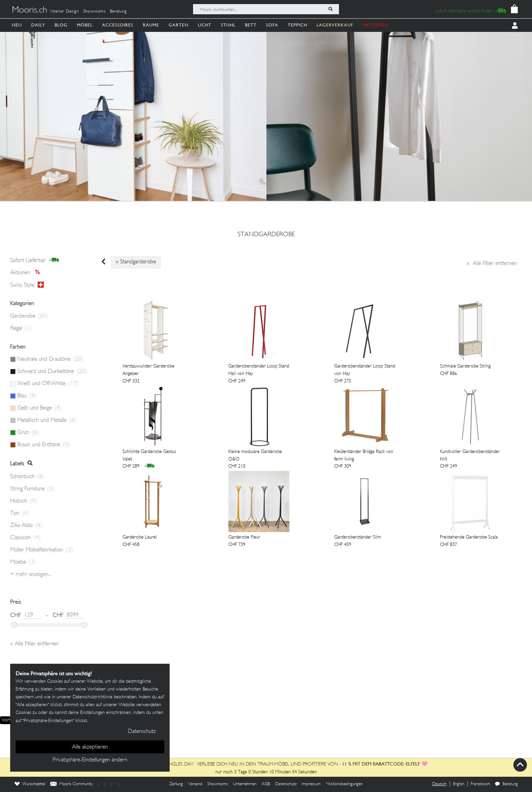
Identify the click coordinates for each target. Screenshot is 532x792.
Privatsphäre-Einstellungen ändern (90, 760)
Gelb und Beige (40, 408)
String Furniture (32, 489)
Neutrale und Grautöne (50, 359)
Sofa (272, 25)
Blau (27, 396)
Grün (28, 433)
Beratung (118, 12)
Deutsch (439, 784)
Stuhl (228, 25)
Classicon (25, 538)
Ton (20, 513)
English (459, 784)
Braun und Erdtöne (44, 445)
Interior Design (65, 12)
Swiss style (27, 285)
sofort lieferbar (35, 260)
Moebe (23, 562)
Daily (38, 25)
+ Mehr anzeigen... (31, 574)
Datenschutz (286, 784)
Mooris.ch (30, 11)
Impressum (311, 784)
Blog (61, 25)
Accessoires (118, 25)
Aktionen (27, 273)
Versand (195, 784)
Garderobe (29, 316)
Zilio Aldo (26, 526)
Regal (21, 328)
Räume (151, 25)
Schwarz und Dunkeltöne (52, 372)
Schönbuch (27, 477)
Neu (17, 25)
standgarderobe (266, 235)
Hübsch (24, 501)
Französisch (480, 784)
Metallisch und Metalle (47, 420)
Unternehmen (245, 784)
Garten (178, 25)
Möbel (85, 25)
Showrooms (94, 12)
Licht (205, 25)
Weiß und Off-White (48, 384)
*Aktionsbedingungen (344, 784)
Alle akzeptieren (90, 747)
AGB (266, 784)
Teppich (297, 25)
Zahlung (176, 784)
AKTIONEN (375, 25)
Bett (251, 25)
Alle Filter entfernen (492, 264)
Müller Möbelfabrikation (42, 550)
